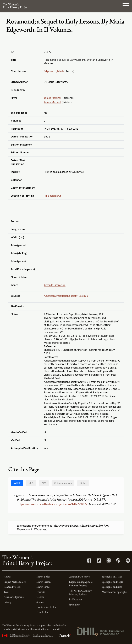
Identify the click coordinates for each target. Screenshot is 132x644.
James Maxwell (53, 98)
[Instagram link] (109, 561)
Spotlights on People (112, 582)
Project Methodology (15, 582)
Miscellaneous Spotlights (115, 592)
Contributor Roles (46, 607)
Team (6, 592)
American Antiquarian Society (61, 296)
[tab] (63, 483)
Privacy (7, 602)
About (7, 577)
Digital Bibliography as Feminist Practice (81, 584)
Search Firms (43, 587)
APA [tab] (44, 483)
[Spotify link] (128, 561)
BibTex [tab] (83, 483)
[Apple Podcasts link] (118, 561)
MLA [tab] (31, 483)
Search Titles (43, 577)
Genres (40, 597)
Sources (40, 602)
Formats (41, 592)
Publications (76, 599)
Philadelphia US (53, 196)
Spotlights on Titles (112, 577)
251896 (83, 296)
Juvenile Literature (55, 285)
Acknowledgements (14, 597)
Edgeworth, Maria (54, 71)
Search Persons (44, 582)
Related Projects (12, 587)
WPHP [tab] (17, 483)
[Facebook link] (89, 561)
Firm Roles (42, 612)
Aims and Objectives (80, 577)
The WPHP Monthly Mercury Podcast (80, 592)
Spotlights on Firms (112, 587)
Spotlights (74, 604)
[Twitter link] (99, 561)
